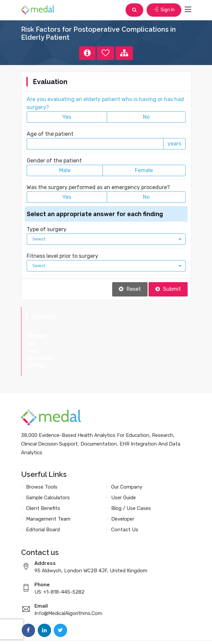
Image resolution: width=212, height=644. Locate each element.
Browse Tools (42, 458)
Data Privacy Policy (135, 631)
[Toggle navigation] (188, 10)
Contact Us (125, 500)
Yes (67, 117)
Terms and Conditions (79, 631)
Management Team (48, 490)
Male (65, 170)
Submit (168, 289)
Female (144, 170)
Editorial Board (43, 500)
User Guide (124, 468)
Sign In (164, 10)
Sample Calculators (48, 468)
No (146, 117)
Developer (123, 490)
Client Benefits (43, 479)
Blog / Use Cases (131, 479)
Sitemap (173, 631)
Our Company (127, 458)
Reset (130, 289)
